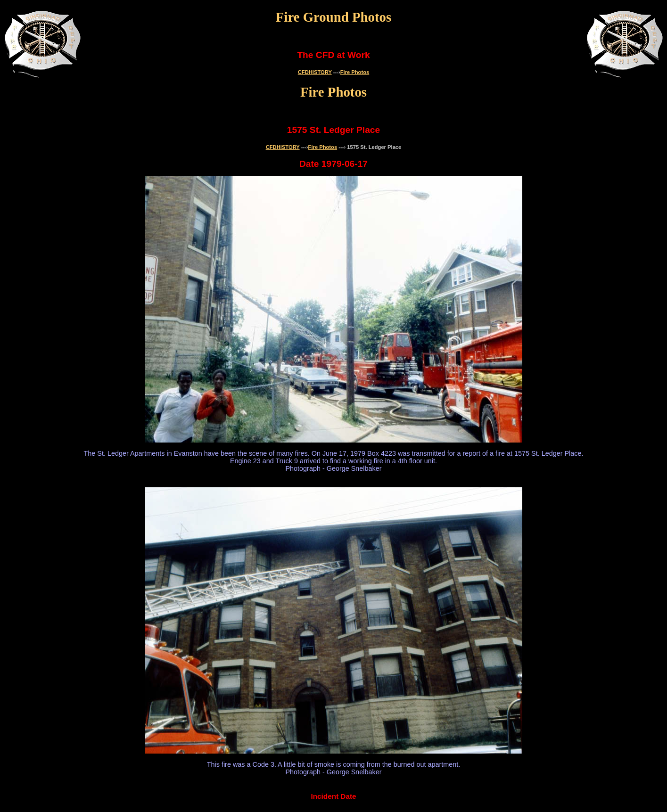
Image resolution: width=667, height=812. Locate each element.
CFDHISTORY (315, 72)
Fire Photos (355, 72)
